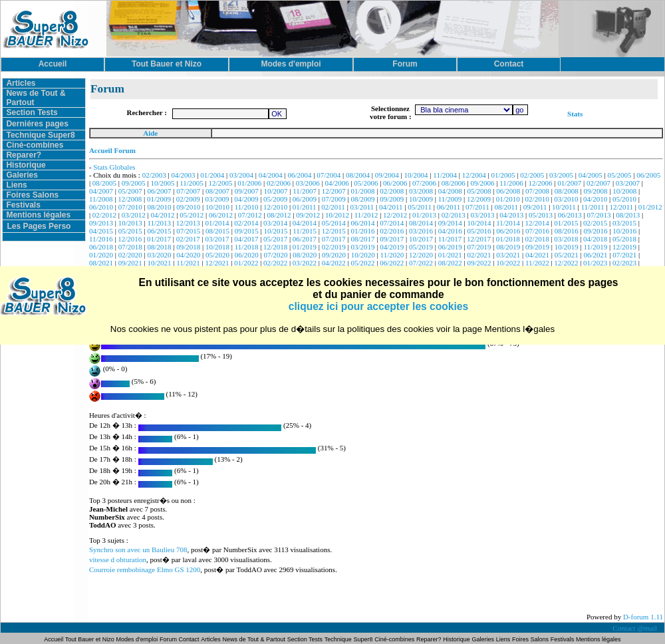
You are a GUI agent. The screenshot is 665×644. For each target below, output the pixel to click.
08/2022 (450, 263)
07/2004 (329, 175)
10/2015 (276, 231)
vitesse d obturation (118, 560)
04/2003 (183, 175)
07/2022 (421, 263)
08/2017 (362, 239)
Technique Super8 (40, 135)
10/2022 (508, 263)
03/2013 (482, 215)
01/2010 (508, 199)
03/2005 (561, 175)
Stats (575, 114)
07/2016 (537, 231)
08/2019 (508, 247)
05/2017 (275, 239)
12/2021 (217, 263)
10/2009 (421, 199)
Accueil (54, 639)
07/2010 (130, 207)
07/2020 (276, 255)
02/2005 (532, 175)
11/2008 (101, 199)
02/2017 (188, 239)
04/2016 (450, 231)
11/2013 (159, 223)
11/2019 (596, 247)
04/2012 (162, 215)
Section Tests (32, 112)
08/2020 (305, 255)
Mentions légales (38, 215)
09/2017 (392, 239)
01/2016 (362, 231)
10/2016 (624, 231)
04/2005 (591, 175)
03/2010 (566, 199)
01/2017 (159, 239)
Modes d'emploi (137, 639)
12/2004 (474, 175)
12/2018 (275, 247)
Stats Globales (114, 167)
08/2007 (217, 191)
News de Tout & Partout (254, 639)
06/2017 (305, 239)
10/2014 (479, 223)
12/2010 (275, 207)
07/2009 (334, 199)
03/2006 (308, 183)
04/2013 (511, 215)
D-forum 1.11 (643, 617)
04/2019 (392, 247)
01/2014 (217, 223)
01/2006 (249, 183)
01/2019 (305, 247)
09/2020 (334, 255)
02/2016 (392, 231)
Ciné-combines (35, 145)
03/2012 (134, 215)
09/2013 (101, 223)
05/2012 (192, 215)
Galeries (22, 175)
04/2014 (305, 223)
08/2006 (454, 183)
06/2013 (570, 215)
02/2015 (595, 223)
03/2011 (362, 207)
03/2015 (624, 223)
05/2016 (479, 231)
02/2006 (279, 183)
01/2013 (424, 215)
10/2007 (276, 191)
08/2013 (628, 215)
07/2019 (479, 247)
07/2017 (334, 239)
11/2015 (305, 231)
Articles (21, 83)
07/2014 (392, 223)
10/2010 (217, 207)
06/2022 (392, 263)
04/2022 (334, 263)
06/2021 (596, 255)
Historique (26, 165)
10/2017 (421, 239)
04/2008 (450, 191)
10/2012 (337, 215)
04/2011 (391, 207)
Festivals (23, 205)
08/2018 (159, 247)
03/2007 (628, 183)
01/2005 (503, 175)
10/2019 (567, 247)
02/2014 (246, 223)
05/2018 (624, 239)
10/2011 (564, 207)
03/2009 (217, 199)
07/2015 (188, 231)
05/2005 (620, 175)
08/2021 (101, 263)
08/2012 (279, 215)
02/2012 (104, 215)
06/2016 (508, 231)
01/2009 (159, 199)
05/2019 (421, 247)
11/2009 (450, 199)
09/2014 (450, 223)
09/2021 (130, 263)
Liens (16, 185)
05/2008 (479, 191)
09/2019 (537, 247)
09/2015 (247, 231)
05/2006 (366, 183)
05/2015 (130, 231)
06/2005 (648, 175)
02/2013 (454, 215)
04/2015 (101, 231)
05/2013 (541, 215)
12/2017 (479, 239)
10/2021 (159, 263)
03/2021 (508, 255)
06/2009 (305, 199)
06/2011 (449, 207)
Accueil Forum (112, 150)
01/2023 (595, 263)
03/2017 (217, 239)
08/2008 (567, 191)
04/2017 (246, 239)
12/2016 (130, 239)
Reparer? (24, 155)
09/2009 (392, 199)
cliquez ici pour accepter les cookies (378, 306)
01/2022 (246, 263)
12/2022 (566, 263)
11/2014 (508, 223)
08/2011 (506, 207)
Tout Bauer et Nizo (90, 639)
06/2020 (247, 255)
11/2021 (188, 263)
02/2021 (479, 255)
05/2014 (334, 223)
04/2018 (595, 239)
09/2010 (188, 207)
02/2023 (624, 263)
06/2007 (159, 191)
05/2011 (420, 207)
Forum (169, 639)
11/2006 (511, 183)
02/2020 (130, 255)
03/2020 (159, 255)
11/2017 (450, 239)
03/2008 (421, 191)
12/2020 (421, 255)
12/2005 (221, 183)
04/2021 (537, 255)
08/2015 (217, 231)
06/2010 (101, 207)
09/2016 (596, 231)
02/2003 (154, 175)
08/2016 (567, 231)
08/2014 (421, 223)
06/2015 (159, 231)
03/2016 (421, 231)
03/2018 (566, 239)
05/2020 (217, 255)
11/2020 (392, 255)
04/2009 (246, 199)
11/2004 (445, 175)
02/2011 (333, 207)
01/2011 (305, 207)
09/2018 (188, 247)
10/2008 (624, 191)
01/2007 (569, 183)
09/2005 (134, 183)
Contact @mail (635, 628)
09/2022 (479, 263)
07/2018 (130, 247)
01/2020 (101, 255)
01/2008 (362, 191)
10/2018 (217, 247)
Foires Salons (32, 195)
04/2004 (271, 175)
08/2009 (362, 199)
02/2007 (598, 183)
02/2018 (537, 239)
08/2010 (159, 207)
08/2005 (104, 183)
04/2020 (188, 255)
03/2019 (362, 247)
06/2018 (101, 247)
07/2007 (188, 191)
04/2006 (337, 183)
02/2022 (275, 263)
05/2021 (567, 255)
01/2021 (450, 255)
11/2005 (192, 183)
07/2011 (477, 207)
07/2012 (250, 215)
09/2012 (308, 215)
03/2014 (275, 223)
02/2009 (188, 199)
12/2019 (624, 247)
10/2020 (363, 255)
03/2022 (305, 263)
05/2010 (624, 199)
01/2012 (650, 207)
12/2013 (188, 223)
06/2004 (300, 175)
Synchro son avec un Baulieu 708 (138, 550)
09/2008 (596, 191)
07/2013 (598, 215)
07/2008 (537, 191)
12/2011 (621, 207)
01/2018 (508, 239)
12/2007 (334, 191)
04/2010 (595, 199)
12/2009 (479, 199)
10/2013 (130, 223)
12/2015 (334, 231)
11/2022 (537, 263)
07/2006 (424, 183)
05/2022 (362, 263)
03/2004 (241, 175)
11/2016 (101, 239)
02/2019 (334, 247)
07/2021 (624, 255)
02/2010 (537, 199)
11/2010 (247, 207)
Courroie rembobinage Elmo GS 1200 (145, 569)
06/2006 (395, 183)
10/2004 (416, 175)
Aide (150, 133)
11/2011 (592, 207)
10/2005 (162, 183)
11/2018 (247, 247)
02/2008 (392, 191)
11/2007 (305, 191)
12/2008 (130, 199)
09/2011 (535, 207)
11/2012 (366, 215)
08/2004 (358, 175)
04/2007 (101, 191)
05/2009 (275, 199)
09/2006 (482, 183)
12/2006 (541, 183)
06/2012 (221, 215)
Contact (189, 639)
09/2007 (247, 191)
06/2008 (508, 191)
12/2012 (395, 215)
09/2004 (387, 175)
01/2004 (212, 175)
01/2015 (566, 223)
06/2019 (450, 247)
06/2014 (362, 223)
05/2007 (130, 191)
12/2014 (537, 223)
